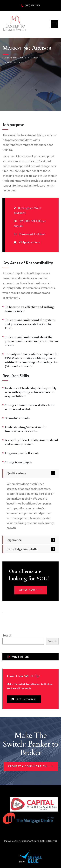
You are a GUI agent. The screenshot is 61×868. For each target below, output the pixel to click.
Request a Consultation (31, 766)
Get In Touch (24, 699)
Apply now (30, 590)
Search (7, 635)
